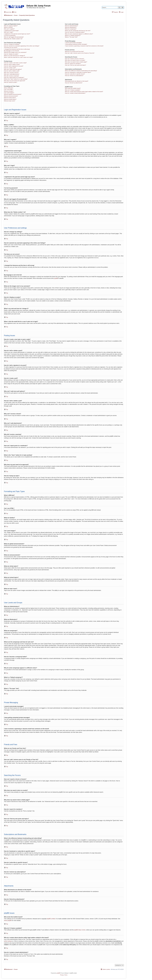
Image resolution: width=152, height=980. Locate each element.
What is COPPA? (8, 27)
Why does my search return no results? (75, 60)
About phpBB (8, 921)
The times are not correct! (11, 47)
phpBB (56, 278)
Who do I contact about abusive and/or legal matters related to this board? (84, 92)
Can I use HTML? (9, 89)
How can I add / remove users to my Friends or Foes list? (80, 53)
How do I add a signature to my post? (14, 66)
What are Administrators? (71, 26)
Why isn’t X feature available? (73, 90)
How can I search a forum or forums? (74, 59)
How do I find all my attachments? (74, 83)
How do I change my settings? (12, 44)
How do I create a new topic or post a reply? (15, 63)
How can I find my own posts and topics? (75, 65)
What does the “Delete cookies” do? (13, 39)
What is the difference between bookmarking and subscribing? (81, 71)
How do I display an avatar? (11, 54)
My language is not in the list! (12, 51)
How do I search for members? (73, 64)
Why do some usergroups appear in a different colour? (79, 34)
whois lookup (8, 941)
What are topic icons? (10, 101)
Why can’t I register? (9, 29)
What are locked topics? (10, 99)
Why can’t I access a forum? (11, 73)
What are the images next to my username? (15, 52)
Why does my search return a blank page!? (76, 62)
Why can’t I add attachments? (12, 74)
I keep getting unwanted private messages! (76, 44)
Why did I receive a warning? (11, 76)
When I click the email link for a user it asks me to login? (18, 57)
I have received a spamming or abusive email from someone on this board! (84, 46)
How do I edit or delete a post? (12, 64)
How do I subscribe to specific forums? (75, 74)
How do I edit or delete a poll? (12, 71)
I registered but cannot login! (11, 31)
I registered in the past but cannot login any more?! (17, 34)
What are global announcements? (13, 94)
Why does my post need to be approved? (15, 81)
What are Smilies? (9, 91)
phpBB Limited (51, 919)
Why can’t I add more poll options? (13, 69)
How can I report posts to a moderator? (14, 77)
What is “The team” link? (71, 37)
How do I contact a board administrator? (75, 93)
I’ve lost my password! (10, 35)
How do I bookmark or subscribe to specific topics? (78, 72)
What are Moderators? (71, 27)
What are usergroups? (71, 29)
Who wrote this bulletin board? (73, 88)
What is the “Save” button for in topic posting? (16, 79)
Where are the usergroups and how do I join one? (78, 31)
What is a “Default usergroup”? (73, 35)
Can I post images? (9, 93)
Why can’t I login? (9, 32)
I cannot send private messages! (73, 43)
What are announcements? (11, 96)
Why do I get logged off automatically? (14, 37)
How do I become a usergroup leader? (75, 32)
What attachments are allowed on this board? (77, 81)
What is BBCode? (9, 88)
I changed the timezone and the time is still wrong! (17, 49)
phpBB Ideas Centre (80, 930)
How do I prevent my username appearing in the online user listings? (22, 46)
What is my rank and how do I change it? (15, 56)
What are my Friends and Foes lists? (74, 51)
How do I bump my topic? (11, 82)
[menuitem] (14, 12)
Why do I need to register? (11, 26)
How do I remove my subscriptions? (74, 76)
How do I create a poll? (10, 68)
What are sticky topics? (10, 98)
